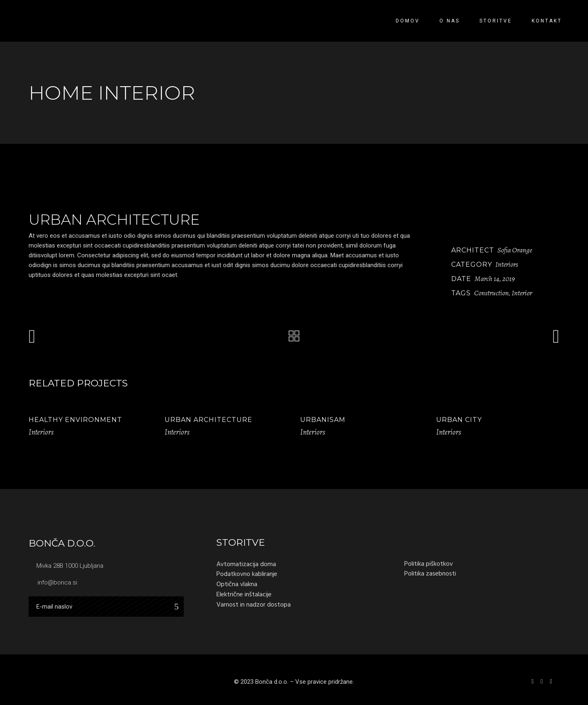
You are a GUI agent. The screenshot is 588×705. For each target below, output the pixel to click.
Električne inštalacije (244, 594)
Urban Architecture (208, 420)
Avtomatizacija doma (246, 564)
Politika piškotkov (429, 564)
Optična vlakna (237, 584)
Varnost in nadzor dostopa (254, 605)
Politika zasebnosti (430, 573)
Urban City (459, 420)
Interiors (507, 264)
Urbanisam (323, 420)
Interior (522, 293)
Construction (491, 293)
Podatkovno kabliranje (247, 574)
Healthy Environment (75, 420)
